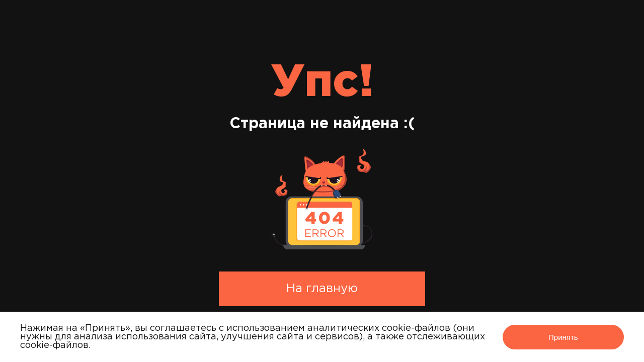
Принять (563, 337)
